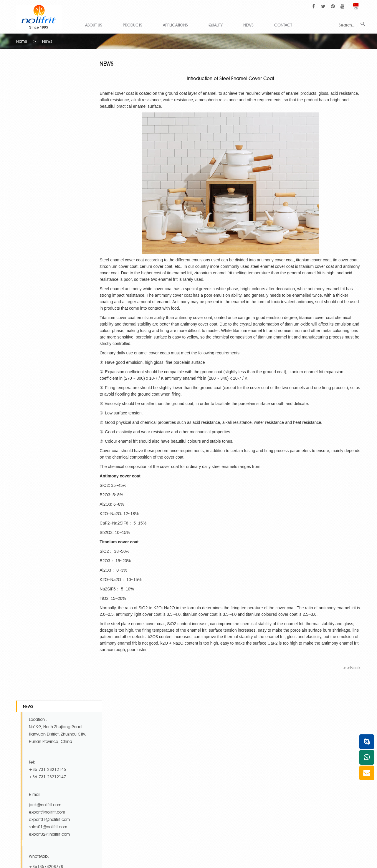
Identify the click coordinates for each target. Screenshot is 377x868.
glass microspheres (223, 845)
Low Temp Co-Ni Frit (109, 783)
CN (356, 7)
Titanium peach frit (190, 799)
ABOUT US (94, 25)
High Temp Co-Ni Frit (109, 768)
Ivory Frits (181, 783)
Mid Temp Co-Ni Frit (109, 776)
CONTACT (283, 25)
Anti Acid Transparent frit (292, 799)
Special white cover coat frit (199, 776)
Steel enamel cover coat (127, 259)
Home (22, 41)
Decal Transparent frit (289, 791)
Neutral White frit (285, 776)
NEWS (248, 25)
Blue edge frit (185, 814)
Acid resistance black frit (292, 814)
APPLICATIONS (175, 25)
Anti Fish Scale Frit (107, 806)
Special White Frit (106, 799)
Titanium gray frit (188, 806)
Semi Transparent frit (288, 783)
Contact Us (37, 715)
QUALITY (216, 25)
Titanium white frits (107, 814)
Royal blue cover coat (193, 791)
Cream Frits (280, 768)
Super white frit (186, 768)
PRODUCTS (133, 25)
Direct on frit (280, 806)
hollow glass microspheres (183, 845)
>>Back (352, 667)
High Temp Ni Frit (106, 791)
